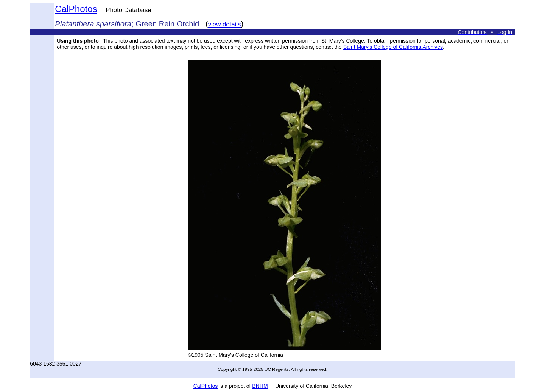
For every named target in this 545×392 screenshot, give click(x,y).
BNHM (260, 386)
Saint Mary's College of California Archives (393, 47)
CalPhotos (76, 9)
